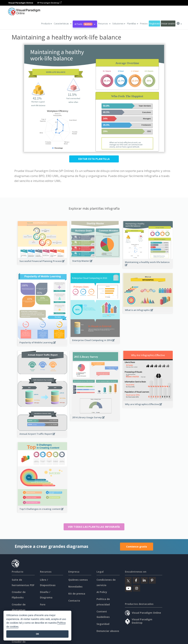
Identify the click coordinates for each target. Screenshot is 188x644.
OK (37, 634)
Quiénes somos (78, 580)
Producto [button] (47, 24)
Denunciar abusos (108, 631)
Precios (144, 24)
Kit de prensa (77, 594)
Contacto (74, 601)
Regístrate (154, 24)
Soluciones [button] (119, 24)
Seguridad (103, 624)
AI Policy (102, 592)
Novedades (75, 587)
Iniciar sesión (168, 24)
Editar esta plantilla (94, 159)
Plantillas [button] (133, 24)
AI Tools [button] (85, 24)
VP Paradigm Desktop (49, 3)
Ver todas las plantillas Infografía (94, 527)
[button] (63, 24)
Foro (43, 604)
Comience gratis (137, 547)
